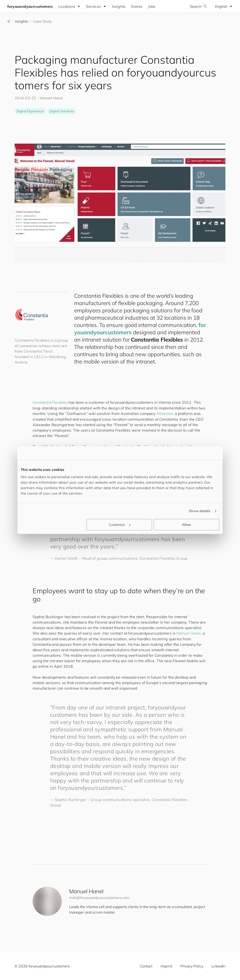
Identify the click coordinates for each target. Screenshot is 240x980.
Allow (187, 524)
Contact (146, 966)
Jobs (152, 6)
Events (137, 6)
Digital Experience (30, 111)
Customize (120, 524)
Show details (200, 511)
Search (198, 6)
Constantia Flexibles (50, 402)
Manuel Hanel (189, 633)
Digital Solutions (62, 111)
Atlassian (165, 414)
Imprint (166, 966)
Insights (119, 6)
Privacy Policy (192, 966)
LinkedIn (218, 966)
